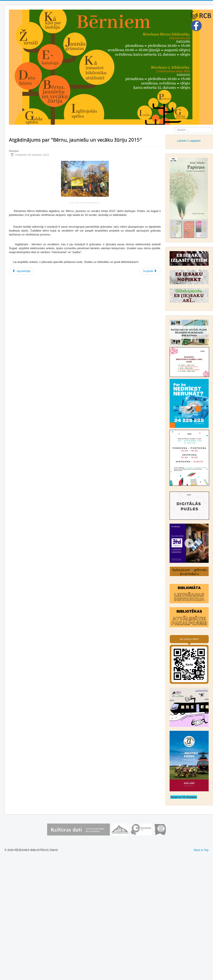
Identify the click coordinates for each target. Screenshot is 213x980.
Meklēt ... (174, 127)
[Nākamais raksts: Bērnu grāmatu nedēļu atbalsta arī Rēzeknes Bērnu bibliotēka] (150, 271)
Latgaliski (195, 141)
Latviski (182, 141)
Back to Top (201, 850)
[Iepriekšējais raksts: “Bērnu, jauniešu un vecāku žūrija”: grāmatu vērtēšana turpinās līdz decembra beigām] (21, 271)
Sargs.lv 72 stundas (184, 797)
